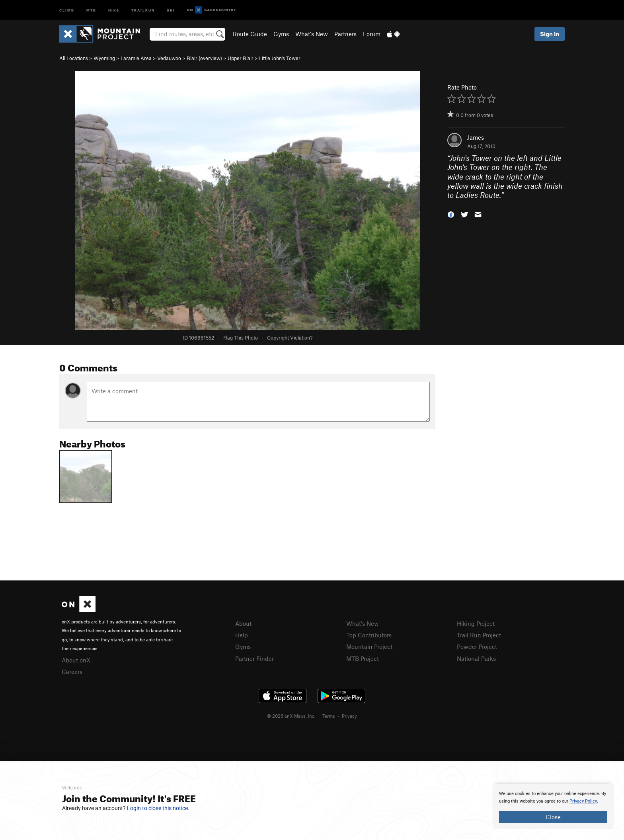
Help (242, 635)
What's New (312, 34)
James (476, 137)
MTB (91, 10)
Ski (171, 10)
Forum (372, 34)
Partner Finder (254, 658)
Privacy (349, 716)
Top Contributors (369, 635)
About (243, 623)
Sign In (550, 34)
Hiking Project (476, 623)
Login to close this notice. (158, 808)
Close (553, 817)
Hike (114, 10)
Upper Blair (241, 58)
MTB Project (363, 658)
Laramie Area (136, 58)
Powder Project (477, 647)
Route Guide (250, 34)
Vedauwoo (169, 58)
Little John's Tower (280, 58)
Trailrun (143, 10)
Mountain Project (369, 647)
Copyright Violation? (290, 338)
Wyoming (104, 58)
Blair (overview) (204, 58)
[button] (451, 214)
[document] (553, 807)
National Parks (476, 658)
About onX (76, 660)
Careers (72, 672)
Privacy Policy (583, 801)
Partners (345, 34)
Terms (329, 716)
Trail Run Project (479, 635)
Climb (67, 10)
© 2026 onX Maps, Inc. (291, 716)
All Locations (74, 58)
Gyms (281, 34)
